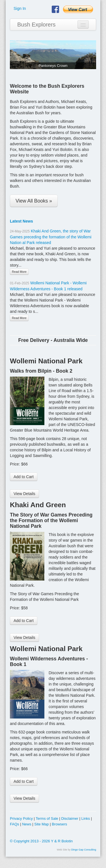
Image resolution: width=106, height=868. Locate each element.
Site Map (41, 824)
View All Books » (34, 201)
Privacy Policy (21, 818)
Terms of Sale (47, 818)
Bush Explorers (36, 25)
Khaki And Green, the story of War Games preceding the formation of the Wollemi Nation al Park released (51, 237)
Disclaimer (70, 818)
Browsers (59, 824)
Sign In (20, 8)
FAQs (15, 824)
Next (92, 53)
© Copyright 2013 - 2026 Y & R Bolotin (41, 841)
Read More (19, 272)
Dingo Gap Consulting (84, 850)
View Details (24, 494)
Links (86, 818)
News (27, 824)
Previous (14, 53)
